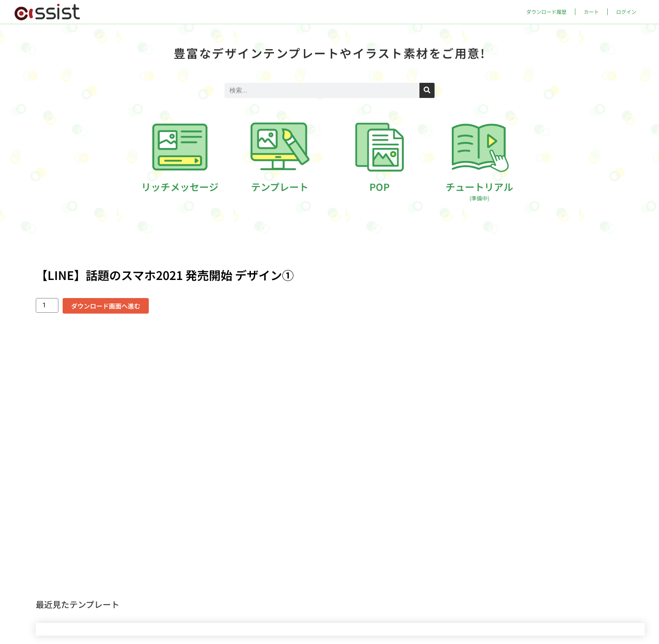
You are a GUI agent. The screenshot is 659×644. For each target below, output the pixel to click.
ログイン (626, 12)
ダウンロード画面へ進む (106, 306)
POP (380, 187)
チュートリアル (479, 191)
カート (591, 12)
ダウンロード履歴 (546, 12)
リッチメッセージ (180, 187)
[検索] (427, 90)
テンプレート (280, 187)
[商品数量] (47, 305)
